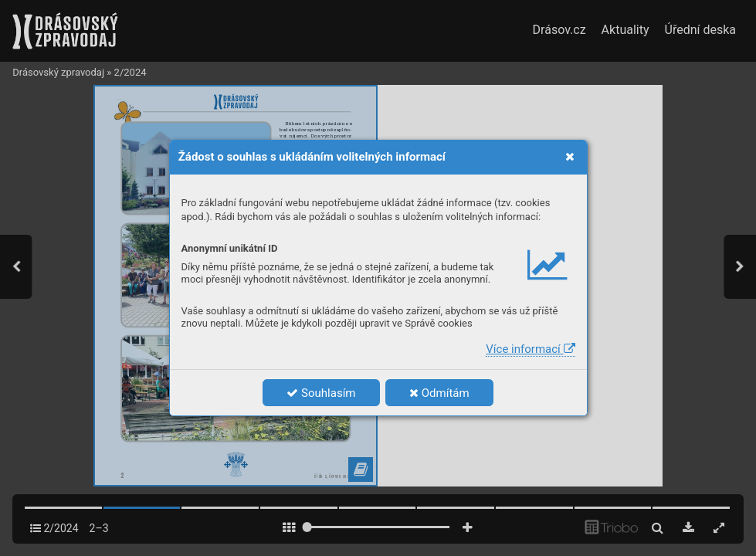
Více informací (530, 349)
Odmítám (439, 393)
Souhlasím (321, 393)
